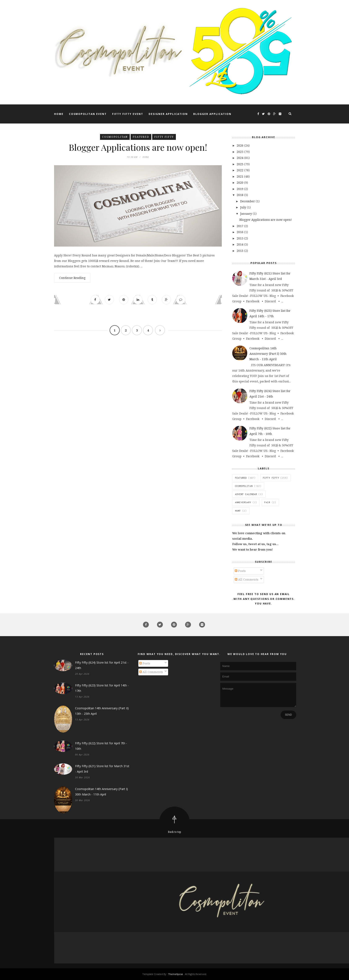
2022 (240, 170)
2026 (240, 145)
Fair (267, 502)
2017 (240, 226)
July (244, 207)
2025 (240, 152)
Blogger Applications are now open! (138, 147)
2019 (240, 189)
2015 (240, 238)
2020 (240, 183)
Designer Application (168, 114)
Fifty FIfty (164, 137)
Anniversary (243, 502)
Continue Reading (72, 278)
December (248, 201)
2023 (240, 164)
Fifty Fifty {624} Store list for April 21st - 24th (102, 665)
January (247, 214)
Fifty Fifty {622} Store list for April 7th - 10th (101, 746)
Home (59, 114)
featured (141, 137)
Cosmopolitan (115, 137)
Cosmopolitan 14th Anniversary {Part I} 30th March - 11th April (268, 354)
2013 (240, 251)
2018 (240, 195)
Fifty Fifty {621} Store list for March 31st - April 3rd (102, 769)
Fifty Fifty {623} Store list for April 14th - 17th (102, 688)
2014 (240, 244)
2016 (240, 232)
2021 (240, 176)
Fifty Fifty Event (128, 114)
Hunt (238, 511)
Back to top (174, 832)
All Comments (247, 579)
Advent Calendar (246, 494)
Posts (240, 571)
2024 (240, 158)
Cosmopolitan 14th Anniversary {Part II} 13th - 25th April (102, 711)
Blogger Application (212, 114)
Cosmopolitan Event (88, 114)
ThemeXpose (176, 974)
